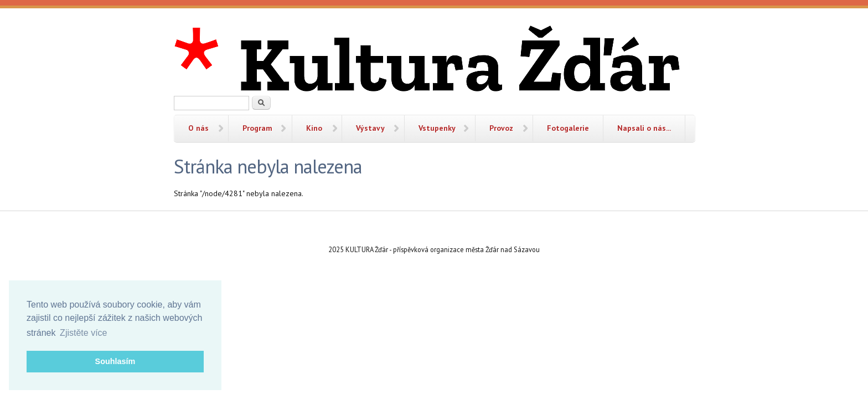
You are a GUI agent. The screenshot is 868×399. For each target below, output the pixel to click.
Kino (314, 128)
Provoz (501, 128)
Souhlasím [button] (115, 361)
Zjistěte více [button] (83, 333)
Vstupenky (437, 128)
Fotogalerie (568, 128)
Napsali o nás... (644, 128)
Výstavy (370, 128)
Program (257, 128)
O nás (198, 128)
